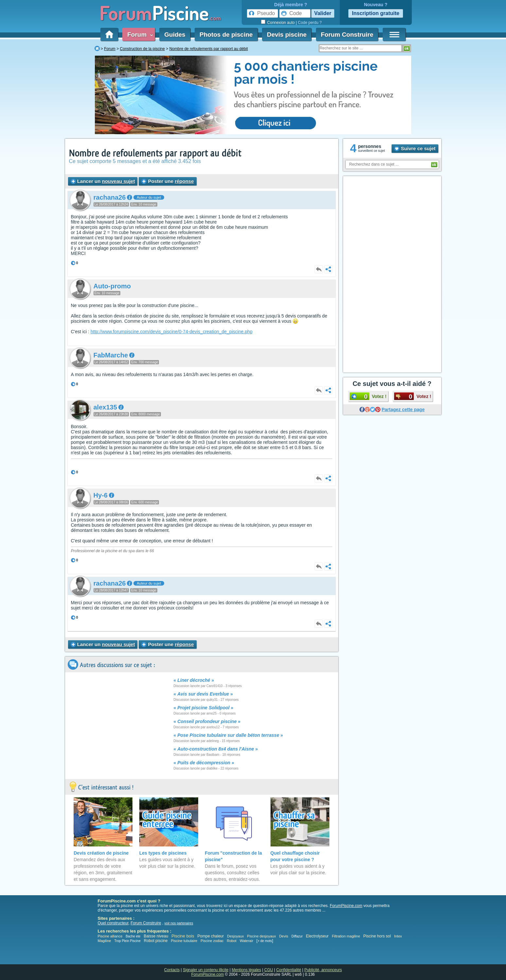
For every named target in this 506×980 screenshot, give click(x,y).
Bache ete (133, 936)
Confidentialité (289, 970)
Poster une (167, 181)
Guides (175, 35)
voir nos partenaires (179, 923)
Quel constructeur (113, 923)
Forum (139, 35)
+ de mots (265, 941)
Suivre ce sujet (415, 148)
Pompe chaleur (211, 936)
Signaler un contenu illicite (206, 970)
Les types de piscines (163, 853)
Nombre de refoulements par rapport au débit (155, 153)
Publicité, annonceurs (323, 970)
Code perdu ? (310, 23)
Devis (284, 936)
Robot (232, 941)
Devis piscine (287, 35)
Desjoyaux (236, 936)
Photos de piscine (226, 35)
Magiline (105, 941)
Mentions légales (246, 970)
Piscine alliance (110, 936)
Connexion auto (281, 23)
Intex (398, 936)
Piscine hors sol (377, 936)
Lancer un (103, 181)
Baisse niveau (156, 936)
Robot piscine (156, 941)
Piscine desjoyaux (261, 936)
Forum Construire (347, 35)
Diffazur (297, 936)
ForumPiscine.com (346, 906)
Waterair (246, 941)
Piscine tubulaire (184, 941)
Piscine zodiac (212, 941)
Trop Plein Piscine (127, 941)
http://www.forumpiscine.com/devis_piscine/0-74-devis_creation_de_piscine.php (172, 332)
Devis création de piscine (101, 853)
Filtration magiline (346, 936)
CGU (269, 970)
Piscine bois (183, 936)
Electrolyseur (317, 936)
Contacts (172, 970)
